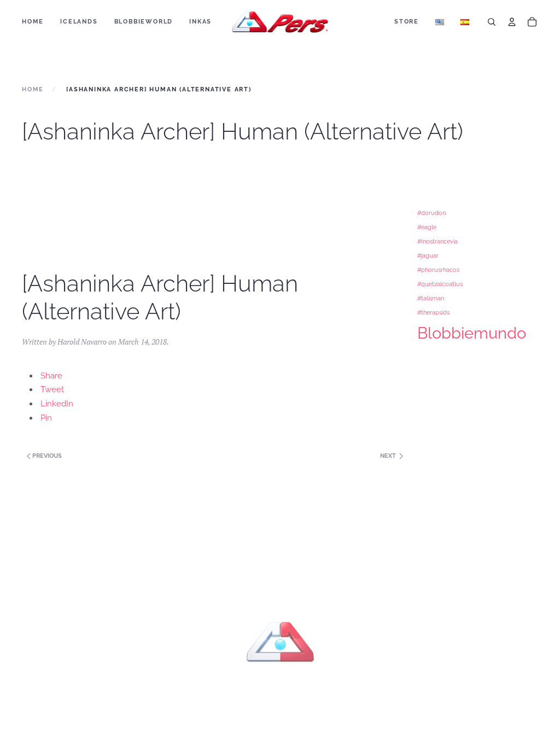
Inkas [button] (200, 22)
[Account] (512, 22)
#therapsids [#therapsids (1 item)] (433, 312)
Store (407, 22)
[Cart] (532, 22)
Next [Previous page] (392, 456)
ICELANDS (79, 22)
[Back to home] (280, 22)
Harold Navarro (82, 342)
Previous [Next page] (43, 456)
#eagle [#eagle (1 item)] (427, 227)
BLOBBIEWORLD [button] (144, 22)
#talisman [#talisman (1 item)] (431, 298)
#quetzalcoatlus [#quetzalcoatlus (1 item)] (440, 284)
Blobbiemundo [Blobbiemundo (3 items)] (472, 333)
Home (33, 22)
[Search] (492, 22)
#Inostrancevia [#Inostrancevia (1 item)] (437, 241)
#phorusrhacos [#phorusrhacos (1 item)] (438, 270)
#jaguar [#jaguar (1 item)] (428, 255)
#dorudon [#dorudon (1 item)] (431, 213)
